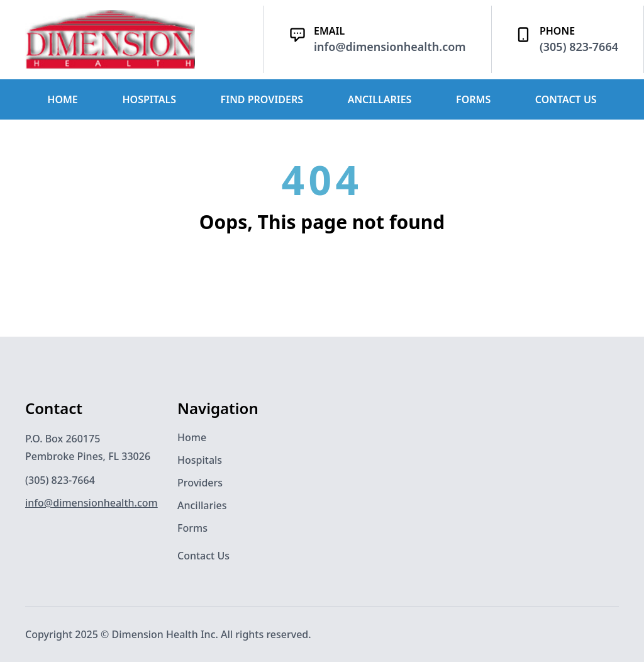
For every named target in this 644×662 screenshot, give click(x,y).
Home (192, 437)
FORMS (473, 99)
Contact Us (203, 556)
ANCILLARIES (380, 99)
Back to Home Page (322, 281)
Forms (192, 528)
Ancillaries (202, 505)
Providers (200, 483)
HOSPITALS (149, 99)
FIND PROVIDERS (262, 99)
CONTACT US (566, 99)
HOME (62, 99)
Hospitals (200, 460)
